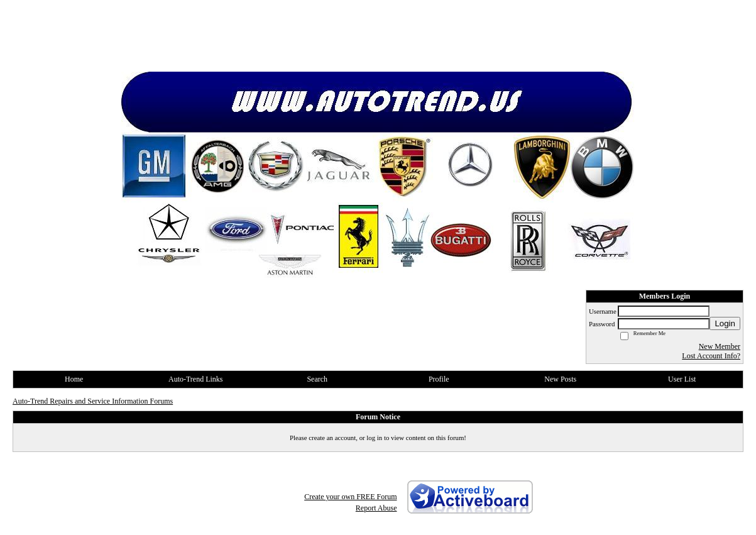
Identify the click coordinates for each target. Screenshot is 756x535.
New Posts (560, 379)
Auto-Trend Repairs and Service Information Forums (93, 401)
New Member (720, 346)
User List (682, 379)
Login (725, 323)
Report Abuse (376, 508)
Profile (439, 379)
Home (74, 379)
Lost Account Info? (711, 356)
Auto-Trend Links (196, 379)
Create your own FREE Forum (350, 497)
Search (317, 379)
